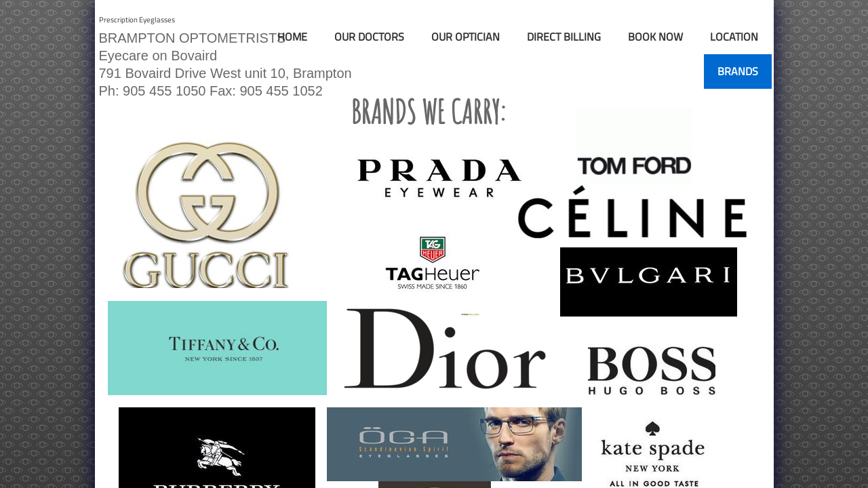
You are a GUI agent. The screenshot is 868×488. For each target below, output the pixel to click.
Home (292, 37)
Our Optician (466, 37)
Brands (738, 71)
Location (734, 37)
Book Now (655, 37)
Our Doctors (369, 37)
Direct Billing (564, 37)
